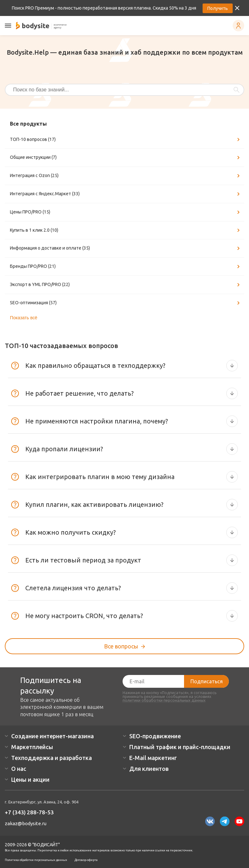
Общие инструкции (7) (126, 158)
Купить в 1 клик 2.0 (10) (126, 230)
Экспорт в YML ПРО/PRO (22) (126, 285)
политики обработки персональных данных (164, 700)
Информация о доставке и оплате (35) (126, 248)
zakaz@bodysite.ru (26, 823)
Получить (218, 8)
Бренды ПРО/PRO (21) (126, 267)
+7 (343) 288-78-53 (29, 812)
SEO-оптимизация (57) (126, 303)
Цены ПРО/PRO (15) (126, 212)
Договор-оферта (86, 860)
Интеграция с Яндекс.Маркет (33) (126, 194)
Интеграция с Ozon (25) (126, 176)
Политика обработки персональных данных (36, 860)
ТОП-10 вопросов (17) (126, 140)
